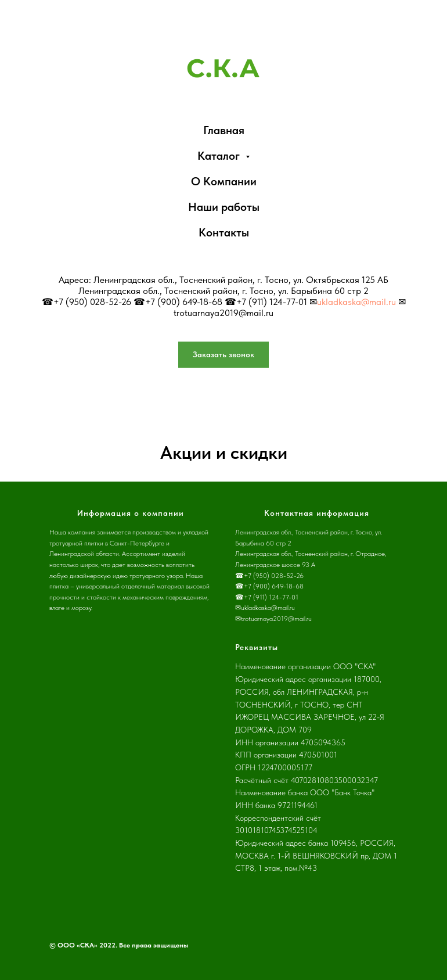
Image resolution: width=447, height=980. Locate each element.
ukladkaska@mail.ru (356, 302)
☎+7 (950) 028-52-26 (86, 302)
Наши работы (224, 207)
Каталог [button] (220, 156)
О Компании (224, 181)
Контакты (224, 232)
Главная (224, 130)
